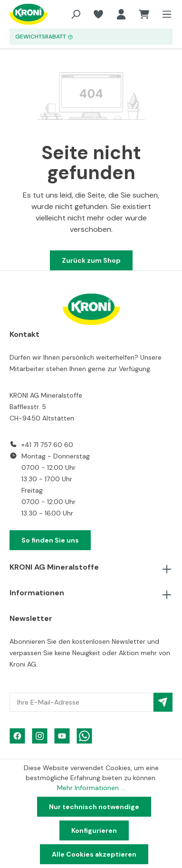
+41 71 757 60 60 (47, 445)
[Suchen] (76, 14)
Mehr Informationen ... (91, 788)
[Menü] (164, 14)
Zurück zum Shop (91, 260)
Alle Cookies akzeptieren (94, 854)
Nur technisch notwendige (94, 807)
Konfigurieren (94, 830)
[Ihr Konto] (121, 14)
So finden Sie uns (50, 540)
